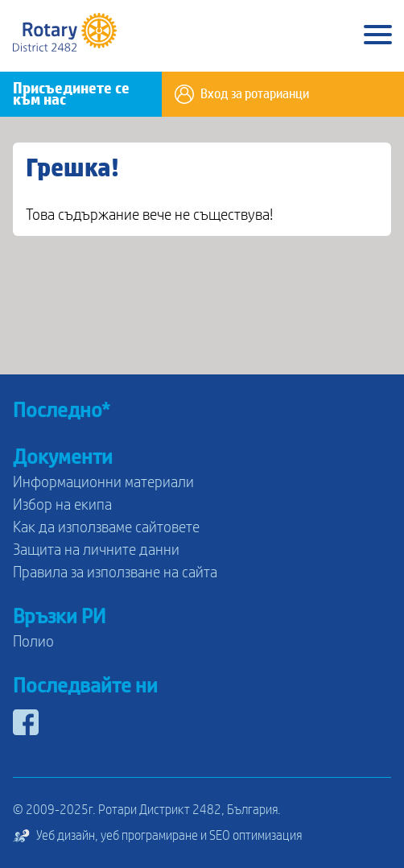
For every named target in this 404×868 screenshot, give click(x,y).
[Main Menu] (378, 36)
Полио (33, 642)
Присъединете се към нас (71, 94)
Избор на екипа (62, 505)
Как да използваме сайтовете (106, 527)
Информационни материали (103, 482)
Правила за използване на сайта (115, 572)
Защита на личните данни (96, 550)
